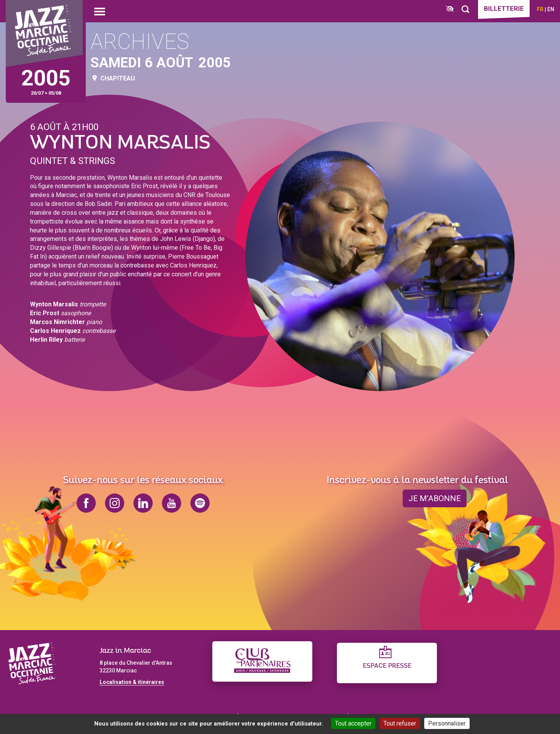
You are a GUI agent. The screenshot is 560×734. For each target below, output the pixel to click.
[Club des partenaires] (262, 661)
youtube (172, 503)
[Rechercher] (465, 9)
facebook (86, 503)
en (551, 9)
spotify (200, 503)
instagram (115, 503)
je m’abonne (435, 498)
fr (540, 9)
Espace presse (387, 666)
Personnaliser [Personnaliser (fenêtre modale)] (447, 723)
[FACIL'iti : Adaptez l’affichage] (450, 9)
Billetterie (504, 8)
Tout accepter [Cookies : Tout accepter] (353, 723)
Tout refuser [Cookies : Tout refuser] (400, 723)
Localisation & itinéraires (132, 682)
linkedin (143, 503)
